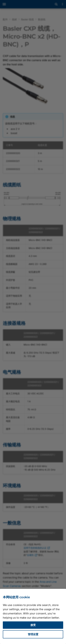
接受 (33, 625)
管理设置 (33, 634)
